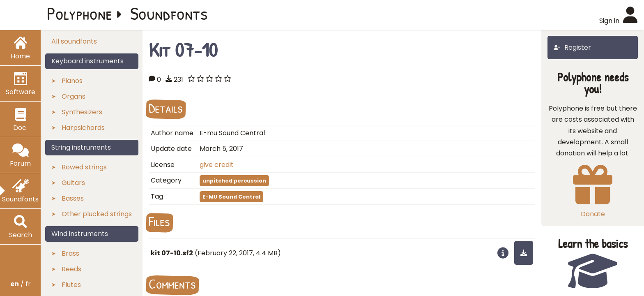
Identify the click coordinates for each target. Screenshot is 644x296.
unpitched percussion (234, 181)
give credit (217, 165)
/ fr (21, 284)
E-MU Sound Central (231, 197)
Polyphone (80, 13)
